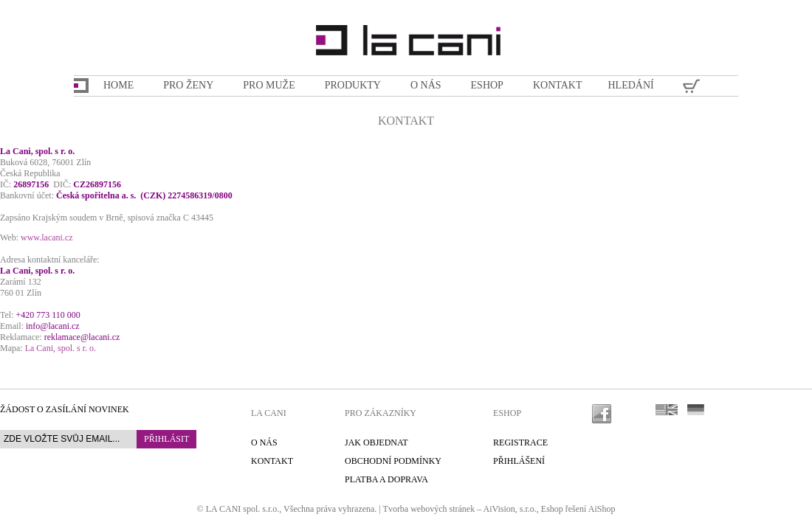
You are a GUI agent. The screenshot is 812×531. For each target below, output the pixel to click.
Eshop (552, 509)
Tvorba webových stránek (429, 509)
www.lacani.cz (47, 237)
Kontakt (272, 461)
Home (118, 85)
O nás (264, 442)
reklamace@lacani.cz (82, 337)
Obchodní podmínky (393, 461)
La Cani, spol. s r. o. (61, 348)
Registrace (520, 442)
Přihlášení (519, 461)
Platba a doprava (386, 479)
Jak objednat (376, 442)
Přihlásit (166, 439)
